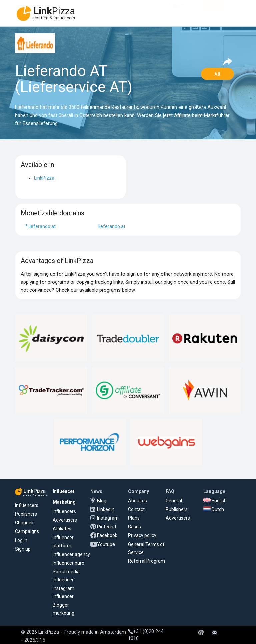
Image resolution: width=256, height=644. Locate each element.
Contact (136, 509)
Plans (134, 518)
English (215, 501)
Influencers (27, 505)
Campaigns (27, 531)
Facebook (107, 535)
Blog (102, 501)
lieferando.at (112, 226)
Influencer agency (71, 554)
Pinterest (107, 527)
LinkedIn (106, 509)
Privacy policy (142, 535)
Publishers (26, 514)
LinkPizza (44, 178)
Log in (21, 540)
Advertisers (65, 520)
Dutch (214, 509)
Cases (134, 527)
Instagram (108, 518)
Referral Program (146, 561)
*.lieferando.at (40, 226)
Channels (25, 523)
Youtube (106, 544)
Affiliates (62, 529)
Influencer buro (68, 563)
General (174, 501)
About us (137, 501)
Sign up (23, 549)
